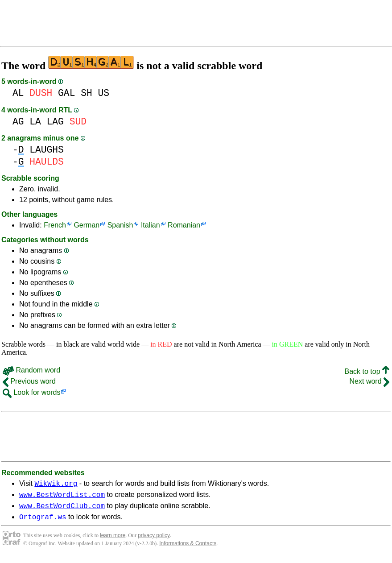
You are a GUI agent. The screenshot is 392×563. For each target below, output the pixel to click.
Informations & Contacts (188, 549)
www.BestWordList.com (62, 497)
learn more (113, 541)
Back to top (367, 371)
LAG (55, 122)
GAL (66, 93)
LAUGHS (47, 150)
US (103, 93)
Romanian (184, 225)
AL (18, 93)
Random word (31, 370)
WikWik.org (56, 484)
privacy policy (154, 541)
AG (18, 122)
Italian (151, 225)
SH (87, 93)
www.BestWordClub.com (62, 509)
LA (35, 122)
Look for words (31, 392)
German (87, 225)
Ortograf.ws (43, 522)
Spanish (120, 225)
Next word (369, 381)
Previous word (29, 381)
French (55, 225)
